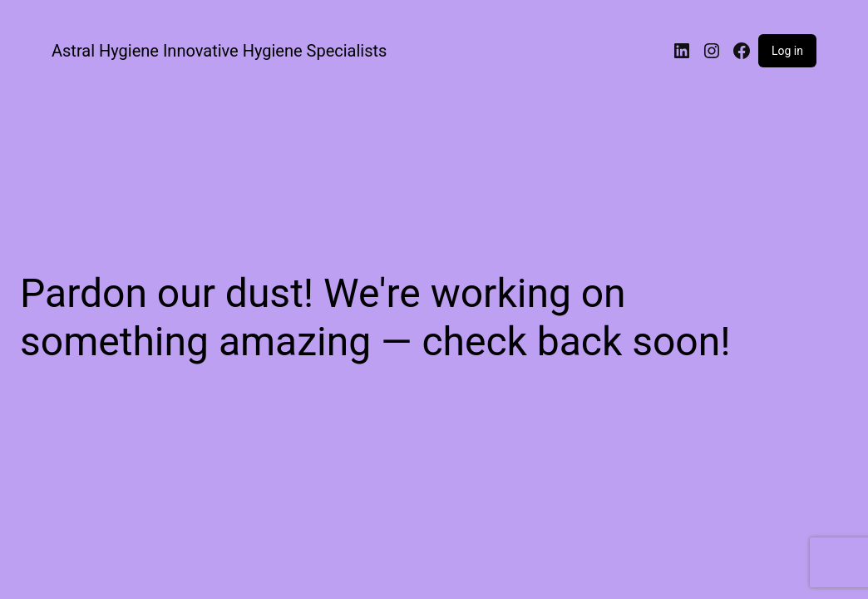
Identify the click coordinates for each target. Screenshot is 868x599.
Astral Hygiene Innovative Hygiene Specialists (219, 51)
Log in (787, 51)
